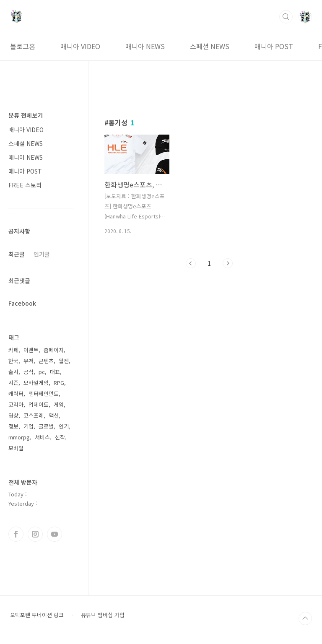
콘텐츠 (46, 361)
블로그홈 (23, 46)
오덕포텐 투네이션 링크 (37, 615)
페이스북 (16, 534)
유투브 (55, 534)
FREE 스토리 (25, 185)
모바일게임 (36, 383)
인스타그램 (35, 534)
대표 (55, 372)
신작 (60, 437)
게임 (59, 404)
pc (42, 372)
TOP (305, 618)
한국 (13, 361)
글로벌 (46, 426)
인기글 (42, 254)
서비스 (42, 437)
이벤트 (31, 350)
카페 (13, 350)
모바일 (16, 448)
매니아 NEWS (145, 46)
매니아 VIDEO (80, 46)
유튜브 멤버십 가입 (103, 615)
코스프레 (34, 415)
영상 (13, 415)
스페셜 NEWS (210, 46)
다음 (228, 263)
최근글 (17, 254)
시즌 (13, 383)
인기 (64, 426)
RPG (59, 383)
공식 (29, 372)
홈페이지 (54, 350)
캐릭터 (16, 393)
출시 (13, 372)
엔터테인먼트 (44, 393)
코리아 (16, 404)
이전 (191, 263)
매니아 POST (274, 46)
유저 (29, 361)
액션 (54, 415)
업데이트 (39, 404)
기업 (29, 426)
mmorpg (19, 437)
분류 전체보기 (26, 115)
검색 (286, 17)
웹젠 (64, 361)
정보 (13, 426)
